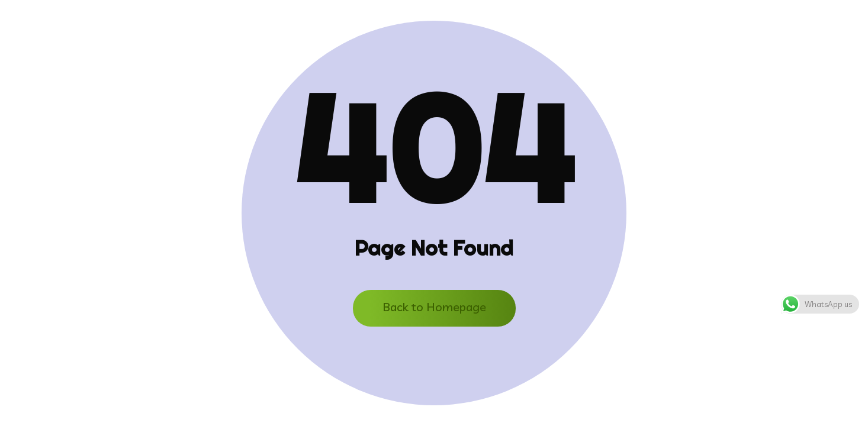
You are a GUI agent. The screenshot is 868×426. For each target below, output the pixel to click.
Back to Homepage (434, 307)
